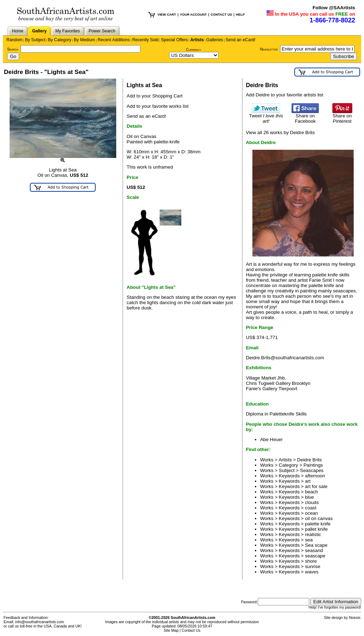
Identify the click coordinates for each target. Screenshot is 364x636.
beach (311, 492)
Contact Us (191, 630)
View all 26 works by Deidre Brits (280, 132)
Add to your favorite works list (157, 106)
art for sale (316, 486)
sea (309, 540)
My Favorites (68, 31)
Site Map (171, 630)
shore (311, 561)
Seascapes (312, 470)
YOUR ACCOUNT (193, 15)
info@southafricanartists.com (40, 622)
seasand (314, 550)
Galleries (215, 40)
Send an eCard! (241, 40)
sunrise (313, 566)
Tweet (266, 116)
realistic (313, 534)
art (308, 481)
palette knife (318, 524)
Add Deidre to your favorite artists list (285, 95)
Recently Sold (145, 40)
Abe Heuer (272, 439)
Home (18, 31)
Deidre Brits (310, 460)
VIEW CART (167, 15)
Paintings (313, 465)
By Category (60, 40)
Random (14, 40)
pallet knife (316, 529)
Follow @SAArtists (334, 8)
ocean (311, 513)
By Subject (35, 40)
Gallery (39, 31)
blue (309, 497)
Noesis (355, 618)
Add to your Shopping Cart (154, 96)
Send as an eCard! (146, 116)
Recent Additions (114, 40)
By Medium (85, 40)
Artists (197, 40)
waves (312, 572)
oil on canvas (319, 518)
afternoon (315, 476)
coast (311, 508)
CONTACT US (221, 15)
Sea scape (316, 545)
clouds (312, 502)
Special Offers (174, 40)
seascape (315, 556)
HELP (240, 15)
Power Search (102, 31)
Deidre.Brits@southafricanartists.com (285, 358)
